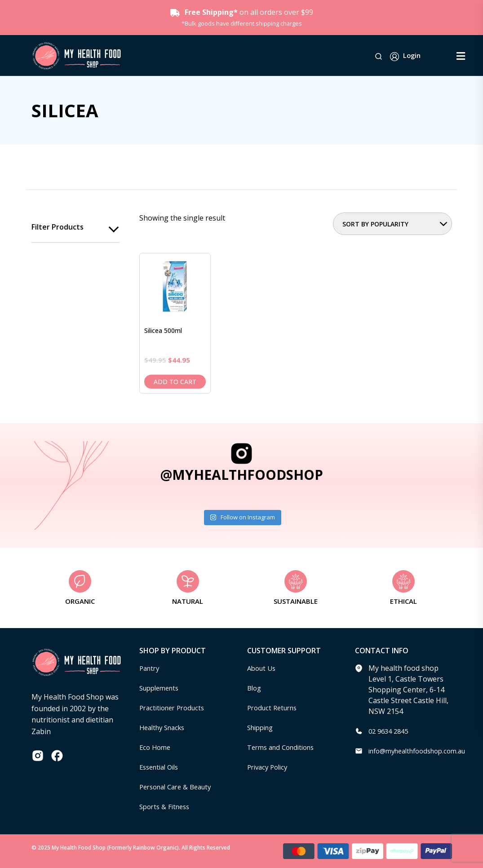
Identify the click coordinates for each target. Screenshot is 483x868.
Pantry (151, 668)
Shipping (262, 727)
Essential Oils (162, 767)
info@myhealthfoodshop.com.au (423, 751)
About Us (263, 668)
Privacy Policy (270, 767)
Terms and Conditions (284, 747)
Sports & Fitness (167, 806)
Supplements (162, 688)
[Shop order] (392, 224)
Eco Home (156, 747)
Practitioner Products (175, 708)
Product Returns (275, 708)
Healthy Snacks (165, 727)
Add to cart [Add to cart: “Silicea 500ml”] (175, 382)
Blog (255, 688)
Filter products (58, 227)
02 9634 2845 (390, 731)
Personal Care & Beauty (179, 787)
